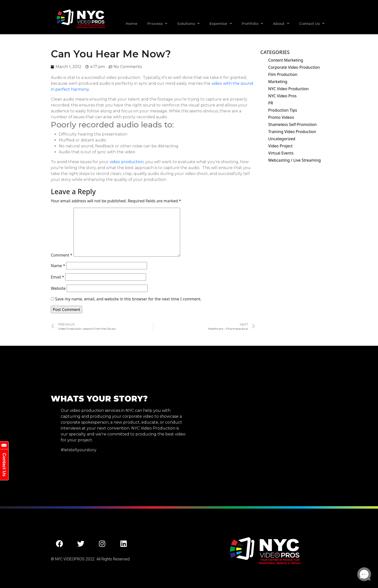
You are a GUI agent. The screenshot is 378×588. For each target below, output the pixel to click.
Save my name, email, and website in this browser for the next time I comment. (128, 299)
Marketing (278, 82)
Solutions (188, 24)
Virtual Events (281, 153)
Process (157, 24)
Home (132, 24)
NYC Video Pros (282, 96)
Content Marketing (286, 60)
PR (271, 103)
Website (58, 288)
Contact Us (312, 24)
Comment (62, 255)
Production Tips (283, 110)
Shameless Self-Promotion (293, 124)
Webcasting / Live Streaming (294, 160)
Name (58, 266)
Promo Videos (281, 117)
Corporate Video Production (294, 67)
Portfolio (252, 24)
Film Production (283, 74)
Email (57, 277)
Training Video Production (292, 132)
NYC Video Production (288, 89)
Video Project (280, 146)
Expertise (221, 24)
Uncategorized (282, 139)
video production (126, 162)
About (281, 24)
